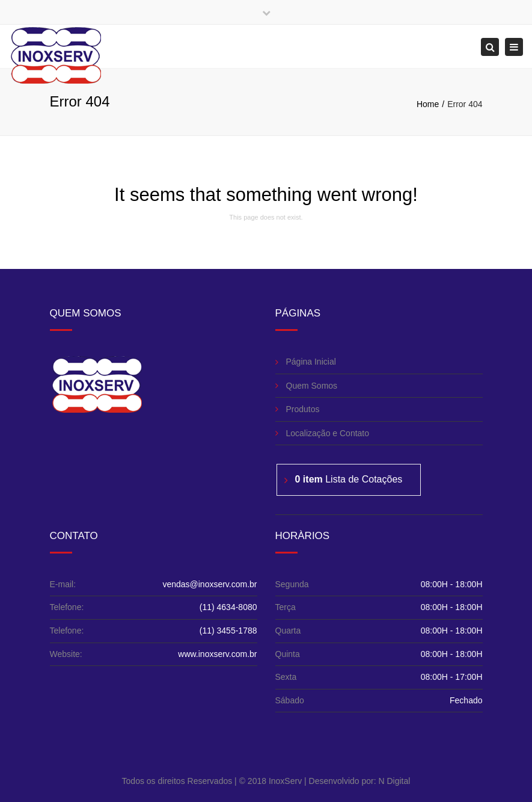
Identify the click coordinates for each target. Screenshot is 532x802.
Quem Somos (312, 386)
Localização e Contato (328, 433)
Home (428, 104)
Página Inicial (311, 362)
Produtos (303, 409)
